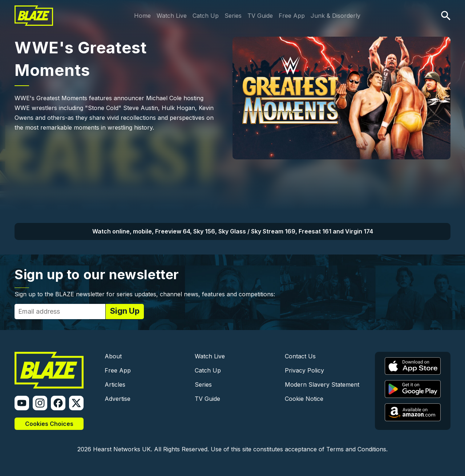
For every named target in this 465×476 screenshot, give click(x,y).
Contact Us (300, 356)
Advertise (118, 399)
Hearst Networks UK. (123, 449)
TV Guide (260, 16)
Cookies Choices (49, 424)
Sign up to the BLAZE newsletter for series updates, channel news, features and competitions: (145, 294)
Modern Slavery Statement (322, 385)
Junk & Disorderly (335, 16)
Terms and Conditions (356, 449)
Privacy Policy (304, 370)
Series (233, 16)
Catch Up (206, 16)
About (113, 356)
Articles (115, 385)
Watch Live (172, 16)
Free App (292, 16)
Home (142, 16)
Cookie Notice (304, 399)
